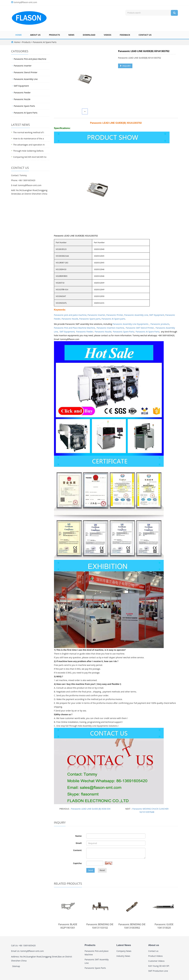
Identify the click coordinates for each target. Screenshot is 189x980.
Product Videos (156, 956)
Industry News (123, 956)
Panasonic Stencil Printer (26, 72)
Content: (78, 850)
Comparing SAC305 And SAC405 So (30, 157)
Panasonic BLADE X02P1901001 (68, 926)
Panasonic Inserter (96, 315)
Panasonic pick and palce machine (70, 315)
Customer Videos (156, 961)
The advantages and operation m (29, 145)
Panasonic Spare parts (90, 319)
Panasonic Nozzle (70, 319)
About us (35, 35)
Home (19, 35)
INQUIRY (125, 66)
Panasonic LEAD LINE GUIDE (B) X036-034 (91, 809)
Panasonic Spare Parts (123, 332)
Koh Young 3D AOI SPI (159, 966)
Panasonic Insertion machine (110, 328)
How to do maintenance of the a (28, 139)
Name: (79, 836)
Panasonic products (160, 324)
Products (54, 35)
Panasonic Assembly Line (136, 315)
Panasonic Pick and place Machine (30, 59)
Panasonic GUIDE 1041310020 (164, 926)
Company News (124, 951)
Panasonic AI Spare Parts (44, 42)
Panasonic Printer (115, 315)
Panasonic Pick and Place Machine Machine (75, 328)
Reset (102, 870)
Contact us (145, 35)
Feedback (125, 35)
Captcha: (77, 863)
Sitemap (16, 966)
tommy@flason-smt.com (25, 2)
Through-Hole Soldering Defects (28, 151)
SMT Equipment (157, 315)
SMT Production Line (158, 971)
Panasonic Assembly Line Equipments (131, 324)
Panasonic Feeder (85, 332)
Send (90, 870)
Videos (108, 35)
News (71, 35)
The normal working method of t (29, 132)
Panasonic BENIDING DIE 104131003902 (132, 926)
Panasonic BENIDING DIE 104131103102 (100, 926)
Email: (79, 843)
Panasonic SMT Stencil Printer (140, 328)
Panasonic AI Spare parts (113, 319)
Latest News (124, 945)
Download (89, 35)
